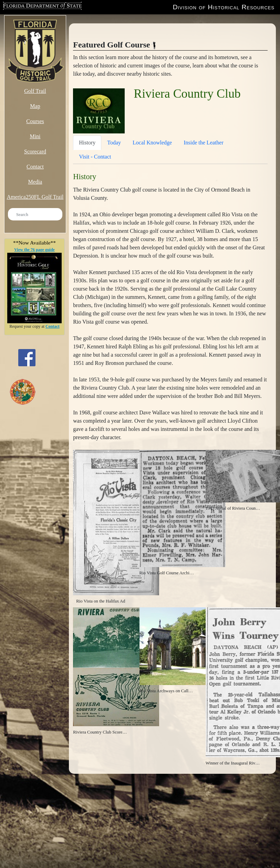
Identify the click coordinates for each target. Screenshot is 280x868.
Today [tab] (114, 143)
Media (35, 182)
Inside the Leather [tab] (204, 143)
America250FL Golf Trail (35, 197)
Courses (35, 121)
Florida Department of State (40, 6)
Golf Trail (35, 91)
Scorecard (35, 151)
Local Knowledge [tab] (152, 143)
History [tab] (87, 143)
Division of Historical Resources (224, 7)
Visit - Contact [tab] (95, 157)
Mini (35, 136)
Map (35, 106)
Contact (35, 167)
